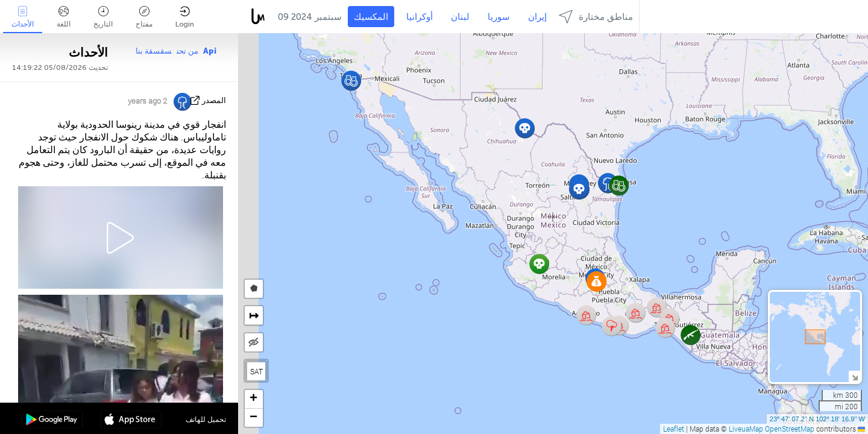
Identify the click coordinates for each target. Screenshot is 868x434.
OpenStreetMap (790, 429)
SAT (256, 371)
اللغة (64, 17)
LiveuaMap (746, 429)
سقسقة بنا (154, 51)
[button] (579, 189)
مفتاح (144, 17)
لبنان (460, 17)
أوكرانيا (420, 17)
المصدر (214, 100)
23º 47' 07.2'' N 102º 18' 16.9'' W (817, 419)
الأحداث (23, 17)
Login (185, 17)
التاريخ (103, 17)
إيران (537, 17)
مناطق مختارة (596, 17)
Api (210, 51)
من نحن (187, 51)
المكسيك (371, 17)
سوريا (499, 17)
